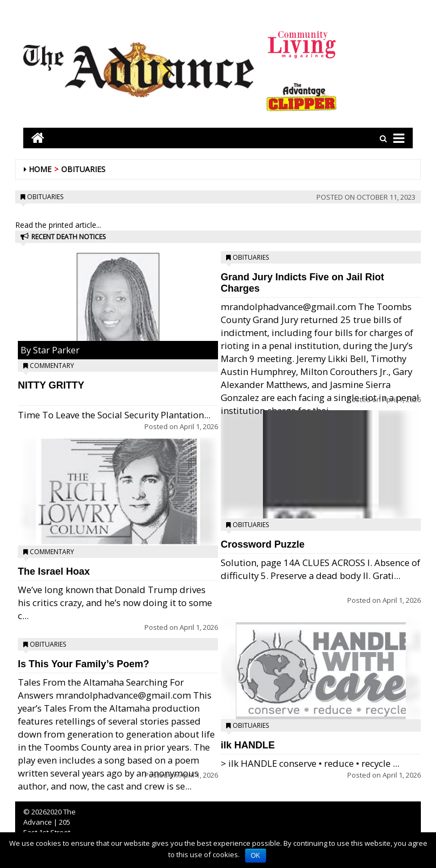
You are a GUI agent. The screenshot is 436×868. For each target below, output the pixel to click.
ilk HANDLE (248, 745)
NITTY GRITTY (51, 385)
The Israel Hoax (54, 571)
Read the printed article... (58, 225)
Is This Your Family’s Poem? (84, 664)
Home (40, 169)
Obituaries (83, 169)
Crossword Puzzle (263, 544)
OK (256, 856)
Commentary (52, 366)
